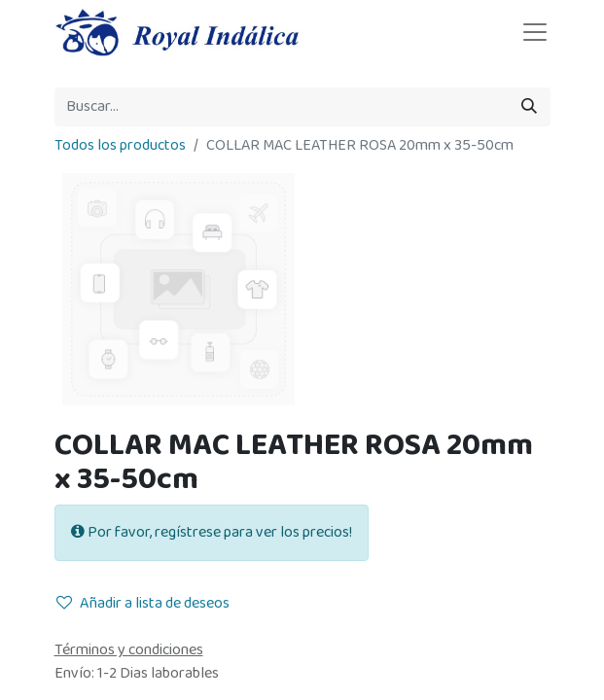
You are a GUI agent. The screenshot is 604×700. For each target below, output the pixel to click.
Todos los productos (120, 145)
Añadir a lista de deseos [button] (143, 603)
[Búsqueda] (529, 107)
